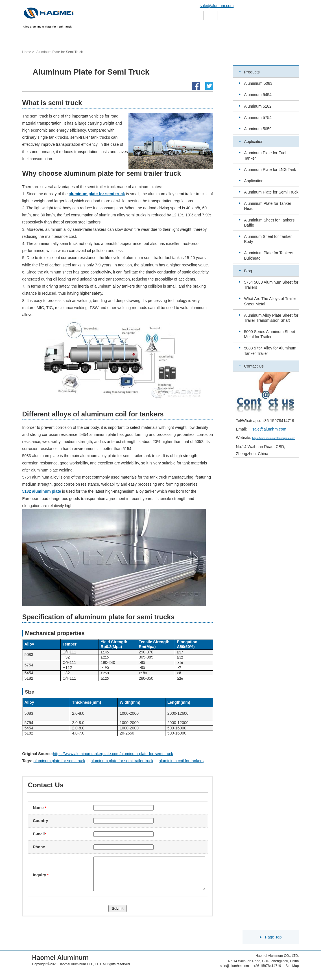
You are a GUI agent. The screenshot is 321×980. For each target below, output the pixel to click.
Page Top (273, 944)
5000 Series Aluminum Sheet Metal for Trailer (270, 334)
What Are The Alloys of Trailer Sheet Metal (270, 301)
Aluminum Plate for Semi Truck (271, 192)
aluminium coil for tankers (181, 761)
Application (254, 142)
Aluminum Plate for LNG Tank (270, 170)
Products (252, 72)
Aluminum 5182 (258, 106)
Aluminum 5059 (258, 129)
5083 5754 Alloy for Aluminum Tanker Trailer (270, 351)
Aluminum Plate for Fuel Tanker (265, 155)
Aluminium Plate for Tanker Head (268, 206)
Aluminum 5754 (258, 118)
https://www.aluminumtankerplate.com (274, 438)
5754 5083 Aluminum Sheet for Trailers (271, 285)
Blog (248, 271)
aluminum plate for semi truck (59, 761)
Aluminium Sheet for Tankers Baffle (269, 223)
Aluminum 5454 (258, 95)
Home (27, 52)
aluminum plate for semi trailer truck (122, 761)
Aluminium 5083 (258, 83)
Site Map (292, 973)
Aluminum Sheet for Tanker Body (268, 239)
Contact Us (254, 366)
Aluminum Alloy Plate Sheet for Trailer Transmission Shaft (271, 318)
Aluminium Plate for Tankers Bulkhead (269, 255)
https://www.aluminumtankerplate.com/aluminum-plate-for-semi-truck (113, 754)
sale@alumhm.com (217, 6)
